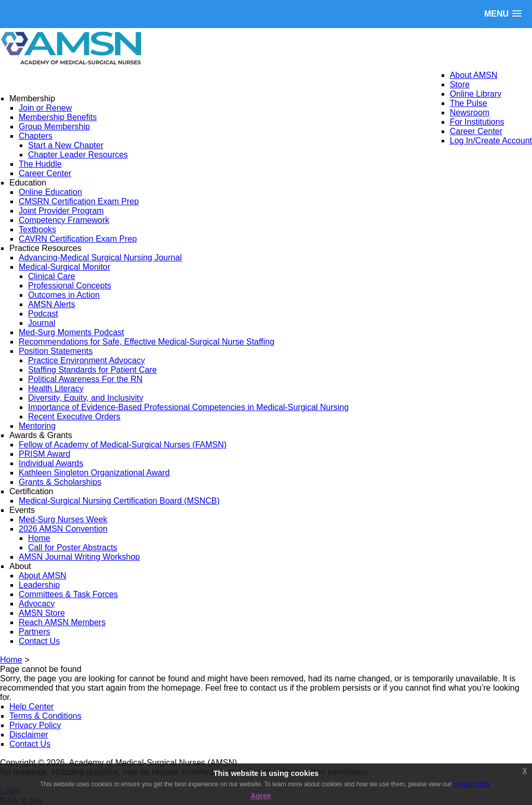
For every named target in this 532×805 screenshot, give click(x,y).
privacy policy (472, 784)
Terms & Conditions (45, 716)
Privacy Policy (35, 725)
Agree (261, 796)
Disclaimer (29, 735)
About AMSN (474, 75)
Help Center (31, 707)
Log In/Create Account (491, 141)
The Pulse (469, 103)
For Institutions (477, 122)
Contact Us (30, 744)
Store (460, 84)
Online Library (476, 94)
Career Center (476, 131)
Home (11, 660)
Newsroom (470, 113)
